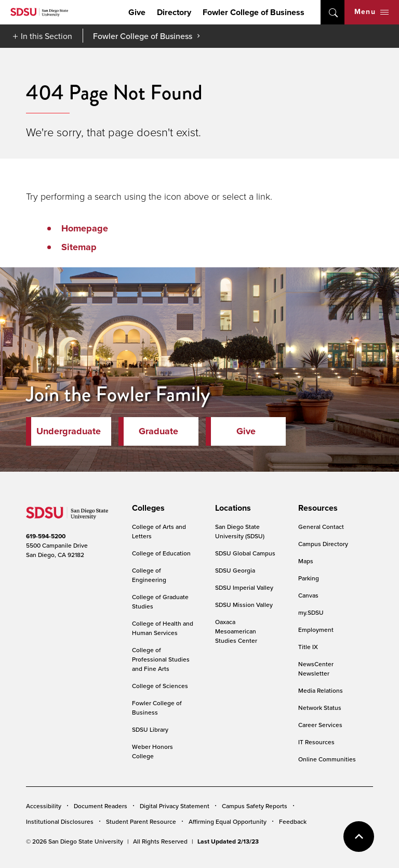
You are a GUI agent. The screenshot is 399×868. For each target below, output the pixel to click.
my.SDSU (311, 612)
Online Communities (327, 759)
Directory (174, 12)
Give (137, 12)
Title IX (308, 647)
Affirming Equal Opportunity (228, 821)
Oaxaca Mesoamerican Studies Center (236, 631)
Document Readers (101, 806)
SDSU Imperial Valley (244, 587)
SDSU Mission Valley (244, 605)
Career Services (320, 725)
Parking (309, 578)
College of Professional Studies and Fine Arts (161, 659)
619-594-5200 (46, 536)
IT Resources (316, 742)
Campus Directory (323, 544)
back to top (359, 837)
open (332, 12)
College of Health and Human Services (163, 628)
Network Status (320, 708)
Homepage (85, 228)
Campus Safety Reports (255, 806)
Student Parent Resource (141, 821)
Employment (316, 630)
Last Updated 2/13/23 (228, 841)
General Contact (321, 527)
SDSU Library (150, 729)
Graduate (158, 431)
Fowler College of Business (254, 12)
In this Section (46, 36)
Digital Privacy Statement (175, 806)
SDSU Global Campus (245, 553)
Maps (306, 561)
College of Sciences (160, 686)
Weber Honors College (152, 751)
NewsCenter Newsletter (316, 669)
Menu (371, 12)
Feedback (293, 821)
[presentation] (147, 508)
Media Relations (321, 690)
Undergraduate (69, 431)
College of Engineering (149, 575)
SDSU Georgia (235, 570)
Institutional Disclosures (60, 821)
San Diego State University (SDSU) (240, 531)
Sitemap (79, 247)
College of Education (161, 553)
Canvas (308, 595)
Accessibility (44, 806)
